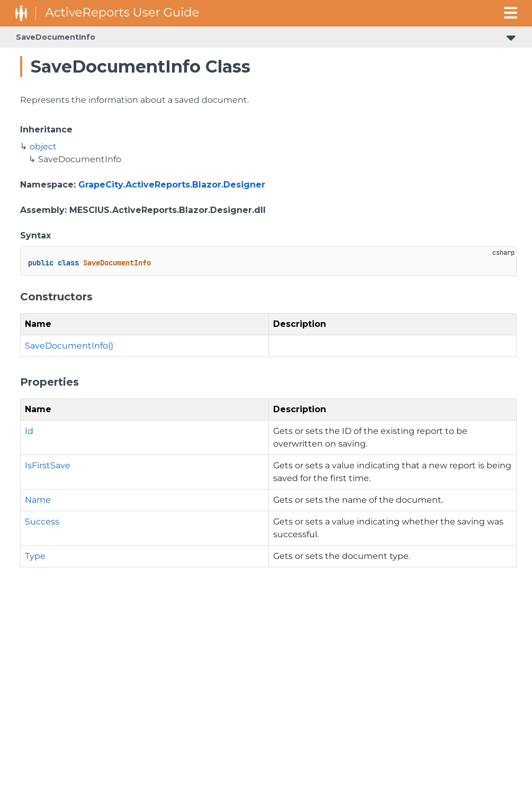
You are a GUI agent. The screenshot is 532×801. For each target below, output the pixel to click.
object (43, 146)
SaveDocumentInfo (56, 37)
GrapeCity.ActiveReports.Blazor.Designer (172, 185)
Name (38, 500)
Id (29, 431)
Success (42, 522)
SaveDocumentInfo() (69, 346)
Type (35, 556)
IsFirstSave (48, 465)
